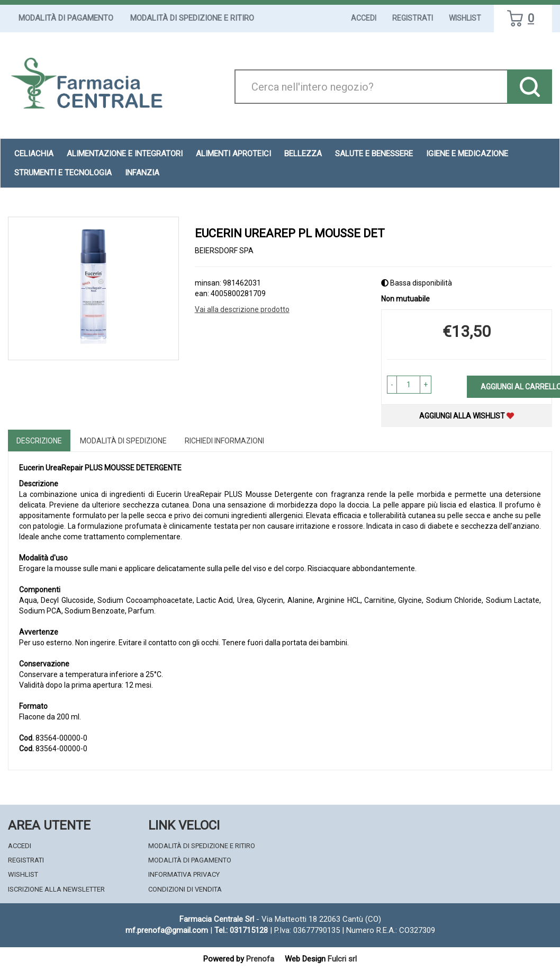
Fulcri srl (342, 959)
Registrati (413, 18)
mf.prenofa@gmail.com (167, 930)
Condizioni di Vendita (185, 889)
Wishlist (465, 18)
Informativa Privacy (184, 874)
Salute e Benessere (374, 154)
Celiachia (34, 154)
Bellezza (303, 154)
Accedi (364, 18)
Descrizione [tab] (39, 441)
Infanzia (142, 173)
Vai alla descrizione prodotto (242, 309)
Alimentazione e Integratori (125, 154)
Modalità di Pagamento (66, 18)
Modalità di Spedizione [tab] (123, 441)
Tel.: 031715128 (241, 930)
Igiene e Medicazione (467, 154)
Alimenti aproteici (233, 154)
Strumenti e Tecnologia (63, 173)
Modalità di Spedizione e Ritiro (192, 18)
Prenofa (260, 959)
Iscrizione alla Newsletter (56, 889)
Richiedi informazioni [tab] (224, 441)
